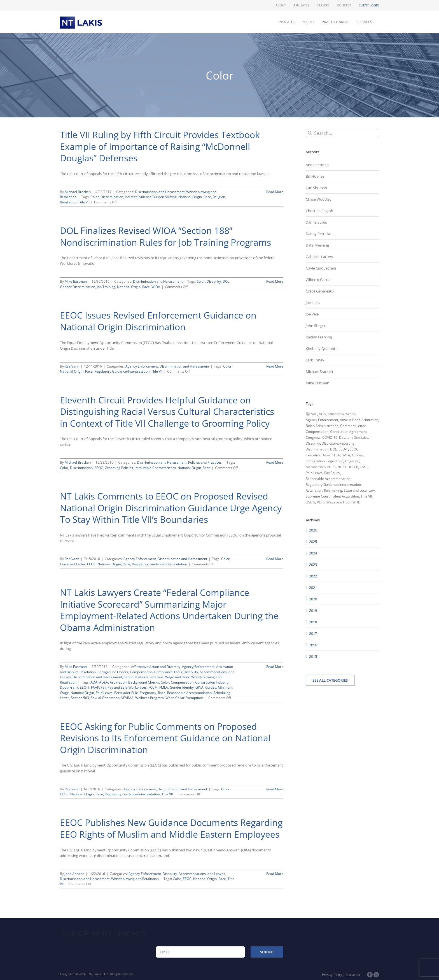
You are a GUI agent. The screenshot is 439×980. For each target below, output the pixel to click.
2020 (313, 599)
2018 (313, 622)
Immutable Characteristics (155, 468)
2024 (313, 553)
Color (95, 197)
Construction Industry (212, 682)
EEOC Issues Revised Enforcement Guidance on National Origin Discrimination (158, 321)
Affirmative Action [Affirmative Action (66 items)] (342, 414)
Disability (214, 281)
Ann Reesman (317, 165)
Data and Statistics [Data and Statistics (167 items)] (354, 437)
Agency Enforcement (142, 366)
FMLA (164, 687)
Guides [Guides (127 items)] (357, 455)
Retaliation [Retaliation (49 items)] (314, 490)
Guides (211, 687)
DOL (226, 281)
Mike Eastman (76, 281)
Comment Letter (73, 564)
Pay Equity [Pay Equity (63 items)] (332, 473)
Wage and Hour (177, 677)
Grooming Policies (119, 468)
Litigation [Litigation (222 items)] (352, 461)
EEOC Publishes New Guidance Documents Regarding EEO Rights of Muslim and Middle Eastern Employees (171, 828)
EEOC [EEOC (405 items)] (354, 449)
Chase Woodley (319, 199)
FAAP (95, 687)
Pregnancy (148, 693)
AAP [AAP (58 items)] (314, 414)
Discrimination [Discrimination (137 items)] (317, 449)
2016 (313, 645)
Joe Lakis (313, 303)
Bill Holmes (315, 176)
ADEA (104, 682)
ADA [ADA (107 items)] (322, 414)
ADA (94, 682)
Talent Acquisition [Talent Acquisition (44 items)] (345, 496)
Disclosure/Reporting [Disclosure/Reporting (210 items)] (338, 443)
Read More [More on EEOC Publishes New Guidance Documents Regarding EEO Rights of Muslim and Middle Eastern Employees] (275, 874)
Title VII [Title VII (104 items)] (366, 496)
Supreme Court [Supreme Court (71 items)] (318, 496)
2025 (313, 542)
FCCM (153, 687)
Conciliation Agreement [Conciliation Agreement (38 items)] (348, 432)
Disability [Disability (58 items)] (313, 443)
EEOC (99, 468)
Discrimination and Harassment (160, 192)
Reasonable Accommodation (189, 693)
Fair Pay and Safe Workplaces (124, 687)
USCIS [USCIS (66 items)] (310, 502)
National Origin (190, 197)
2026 (313, 530)
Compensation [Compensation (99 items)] (317, 432)
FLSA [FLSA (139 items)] (336, 455)
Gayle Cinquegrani (321, 268)
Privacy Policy (332, 975)
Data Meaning (317, 245)
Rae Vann (72, 366)
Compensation (141, 672)
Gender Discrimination (78, 287)
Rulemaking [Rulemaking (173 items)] (333, 490)
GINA (199, 687)
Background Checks (113, 672)
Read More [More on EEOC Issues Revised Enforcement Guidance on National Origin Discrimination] (275, 366)
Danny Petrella (318, 234)
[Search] (310, 133)
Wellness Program (150, 698)
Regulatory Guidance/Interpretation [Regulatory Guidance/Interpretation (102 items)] (333, 485)
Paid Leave (104, 693)
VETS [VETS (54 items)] (321, 502)
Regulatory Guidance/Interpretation (122, 371)
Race (207, 197)
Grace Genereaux (320, 291)
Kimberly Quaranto (322, 349)
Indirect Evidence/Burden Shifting (151, 197)
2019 (313, 610)
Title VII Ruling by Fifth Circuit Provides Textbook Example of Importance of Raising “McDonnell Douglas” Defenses (160, 146)
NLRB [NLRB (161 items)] (342, 467)
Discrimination (112, 197)
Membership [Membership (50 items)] (316, 467)
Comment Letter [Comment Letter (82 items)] (353, 426)
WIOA (156, 287)
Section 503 (80, 698)
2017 (313, 633)
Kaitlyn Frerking (319, 337)
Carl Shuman (316, 188)
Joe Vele (312, 314)
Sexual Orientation (105, 698)
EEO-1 (85, 687)
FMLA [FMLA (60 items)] (346, 455)
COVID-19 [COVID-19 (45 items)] (330, 437)
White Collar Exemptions (185, 698)
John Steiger (316, 326)
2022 (313, 576)
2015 (313, 656)
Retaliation (68, 202)
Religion (219, 197)
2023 (313, 565)
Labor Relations (136, 677)
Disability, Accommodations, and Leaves (194, 874)
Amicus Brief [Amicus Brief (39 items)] (350, 420)
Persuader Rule (126, 693)
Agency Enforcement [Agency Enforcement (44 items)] (322, 420)
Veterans (157, 677)
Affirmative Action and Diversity (156, 667)
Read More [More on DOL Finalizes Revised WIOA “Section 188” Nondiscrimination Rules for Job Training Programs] (275, 281)
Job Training (106, 287)
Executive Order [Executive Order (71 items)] (318, 455)
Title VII (84, 202)
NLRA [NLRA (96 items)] (331, 467)
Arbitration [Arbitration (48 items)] (370, 420)
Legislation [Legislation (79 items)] (335, 461)
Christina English (319, 211)
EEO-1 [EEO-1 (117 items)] (343, 449)
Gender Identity (182, 687)
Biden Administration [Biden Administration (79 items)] (322, 426)
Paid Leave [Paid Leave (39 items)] (314, 473)
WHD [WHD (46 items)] (357, 502)
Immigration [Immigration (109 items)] (315, 461)
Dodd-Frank (69, 687)
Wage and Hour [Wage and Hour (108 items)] (339, 502)
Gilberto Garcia (318, 280)
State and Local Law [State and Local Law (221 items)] (359, 490)
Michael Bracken (78, 192)
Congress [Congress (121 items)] (313, 437)
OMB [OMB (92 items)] (364, 467)
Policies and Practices (205, 462)
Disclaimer (353, 975)
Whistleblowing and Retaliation (135, 879)
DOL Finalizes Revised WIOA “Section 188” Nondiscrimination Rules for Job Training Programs (165, 236)
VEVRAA (127, 698)
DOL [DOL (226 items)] (333, 449)
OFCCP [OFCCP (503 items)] (353, 467)
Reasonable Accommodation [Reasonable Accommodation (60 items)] (328, 479)
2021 (313, 587)
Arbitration (118, 682)
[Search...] (342, 133)
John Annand (74, 874)
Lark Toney (315, 360)
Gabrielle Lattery (319, 257)
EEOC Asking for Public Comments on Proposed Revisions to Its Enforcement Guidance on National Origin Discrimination (165, 738)
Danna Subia (316, 222)
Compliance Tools (168, 672)
